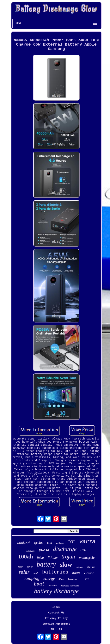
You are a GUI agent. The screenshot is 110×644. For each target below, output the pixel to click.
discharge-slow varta (70, 586)
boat (39, 584)
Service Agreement (56, 624)
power (30, 567)
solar (24, 572)
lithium (53, 558)
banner (73, 580)
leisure (53, 585)
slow (66, 565)
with (36, 573)
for (72, 541)
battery (46, 564)
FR (61, 630)
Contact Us (56, 613)
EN (52, 630)
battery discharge (56, 591)
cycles (39, 543)
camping (31, 578)
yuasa (44, 550)
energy (49, 579)
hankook (24, 542)
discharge (65, 549)
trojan (68, 557)
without (60, 543)
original (80, 567)
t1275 (86, 580)
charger (91, 567)
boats (76, 573)
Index (56, 607)
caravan (30, 551)
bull (50, 543)
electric (89, 573)
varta (87, 542)
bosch (20, 567)
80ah (61, 579)
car (84, 549)
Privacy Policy (56, 618)
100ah (26, 556)
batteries (55, 572)
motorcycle (87, 558)
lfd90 (40, 558)
